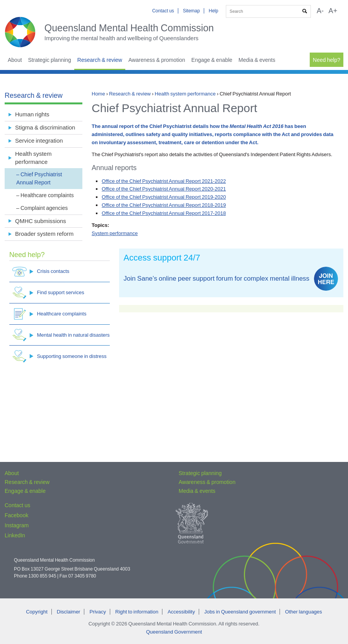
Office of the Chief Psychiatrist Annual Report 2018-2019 (164, 205)
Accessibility (181, 612)
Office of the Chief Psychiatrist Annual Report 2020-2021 (164, 189)
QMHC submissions (41, 221)
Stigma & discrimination (45, 127)
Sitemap (191, 11)
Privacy (98, 612)
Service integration (39, 141)
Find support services (48, 293)
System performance (115, 233)
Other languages (303, 612)
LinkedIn (15, 535)
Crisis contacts (41, 272)
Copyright (37, 612)
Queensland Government (174, 632)
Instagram (17, 525)
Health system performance (185, 94)
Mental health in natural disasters (61, 335)
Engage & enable (212, 60)
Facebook (16, 515)
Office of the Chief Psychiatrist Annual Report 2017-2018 (164, 213)
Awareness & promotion (157, 60)
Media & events (257, 60)
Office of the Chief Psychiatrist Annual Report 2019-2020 (164, 197)
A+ (333, 11)
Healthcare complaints (47, 195)
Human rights (32, 114)
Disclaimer (69, 612)
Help (214, 11)
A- (320, 11)
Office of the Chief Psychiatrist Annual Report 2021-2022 (164, 181)
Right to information (137, 612)
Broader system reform (44, 234)
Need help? (327, 60)
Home (98, 94)
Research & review (100, 60)
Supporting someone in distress (59, 356)
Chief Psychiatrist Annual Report (39, 178)
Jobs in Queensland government (240, 612)
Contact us (163, 11)
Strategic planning (50, 60)
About (15, 60)
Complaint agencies (44, 208)
